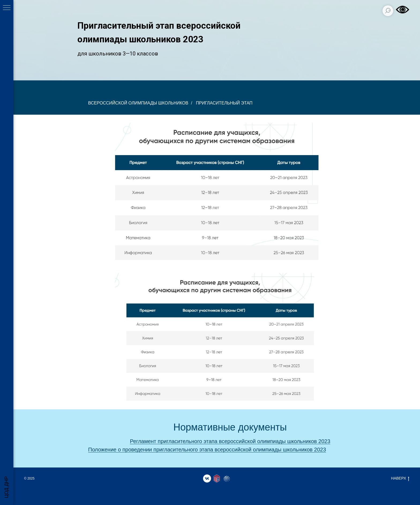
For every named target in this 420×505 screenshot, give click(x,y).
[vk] (207, 478)
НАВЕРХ (400, 478)
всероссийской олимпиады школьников (138, 103)
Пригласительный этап (224, 103)
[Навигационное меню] (7, 8)
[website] (217, 478)
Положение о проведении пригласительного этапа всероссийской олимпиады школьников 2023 (207, 450)
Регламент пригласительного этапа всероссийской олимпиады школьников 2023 (230, 441)
